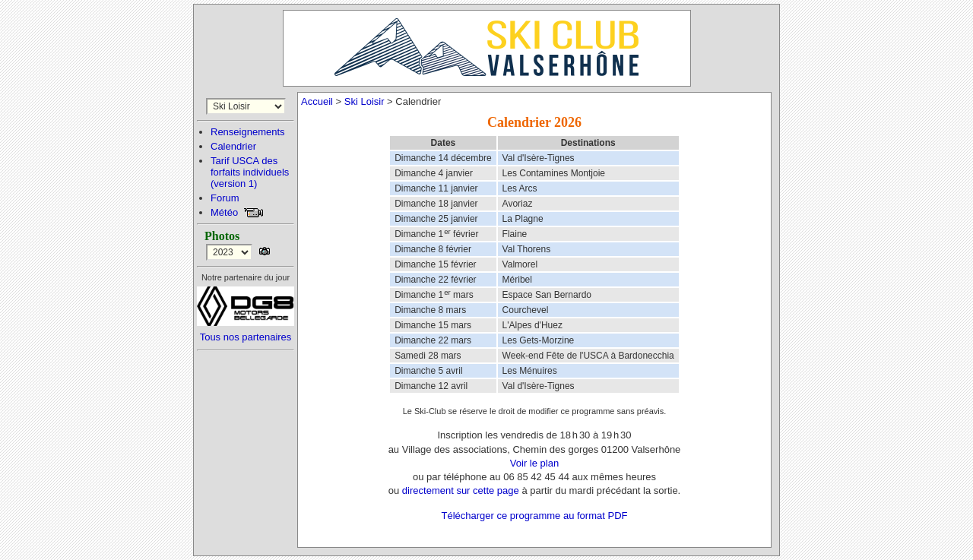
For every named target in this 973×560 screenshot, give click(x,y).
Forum (225, 198)
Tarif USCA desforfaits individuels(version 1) (250, 172)
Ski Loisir (364, 101)
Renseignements (248, 132)
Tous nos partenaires (246, 337)
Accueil (317, 101)
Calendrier (233, 146)
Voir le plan (534, 463)
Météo (224, 212)
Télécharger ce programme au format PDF (535, 516)
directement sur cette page (461, 490)
